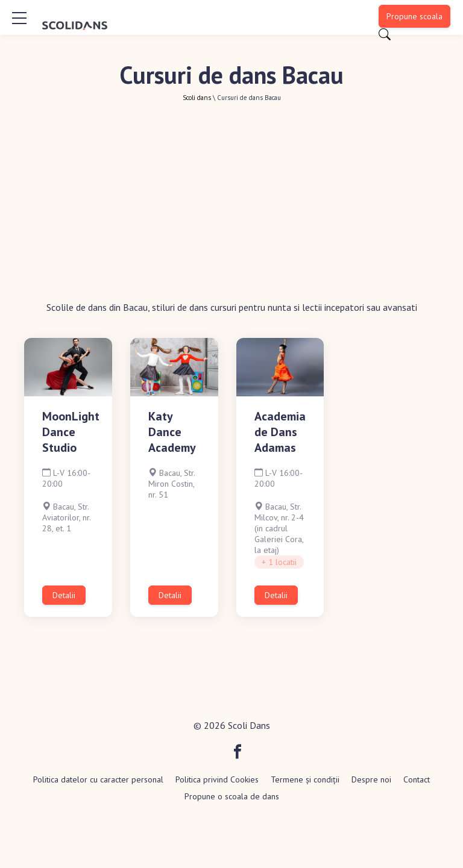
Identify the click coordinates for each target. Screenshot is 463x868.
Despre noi (371, 779)
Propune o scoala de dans (232, 796)
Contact (417, 779)
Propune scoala (414, 16)
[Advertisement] (231, 192)
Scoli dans (197, 98)
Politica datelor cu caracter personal (98, 779)
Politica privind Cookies (217, 779)
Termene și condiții (305, 779)
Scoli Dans (249, 725)
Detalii (64, 595)
